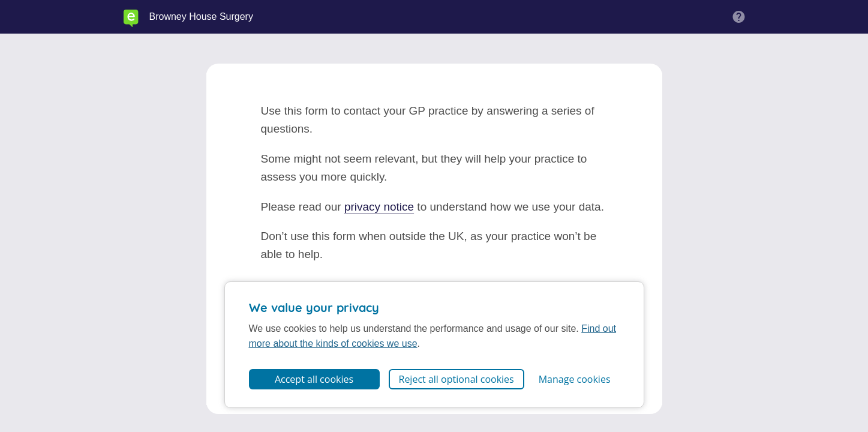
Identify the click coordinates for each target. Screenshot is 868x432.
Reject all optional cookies (456, 379)
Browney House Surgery (201, 17)
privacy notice (379, 207)
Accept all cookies (314, 379)
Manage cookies (575, 379)
